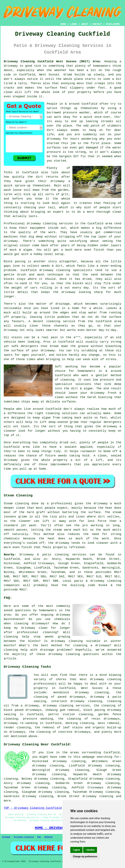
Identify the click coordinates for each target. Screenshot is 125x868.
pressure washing (38, 719)
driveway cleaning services (50, 224)
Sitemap (6, 837)
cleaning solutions (62, 413)
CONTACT (97, 24)
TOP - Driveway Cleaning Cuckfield (33, 808)
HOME (63, 24)
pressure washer (76, 113)
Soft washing (66, 367)
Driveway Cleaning (24, 837)
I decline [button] (90, 850)
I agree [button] (76, 850)
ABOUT (85, 24)
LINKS (74, 24)
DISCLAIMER (113, 24)
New (39, 837)
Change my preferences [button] (85, 856)
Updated (48, 837)
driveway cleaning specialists (66, 270)
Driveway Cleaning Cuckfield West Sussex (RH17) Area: (53, 61)
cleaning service (61, 321)
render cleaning (17, 728)
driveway (58, 181)
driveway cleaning (98, 796)
